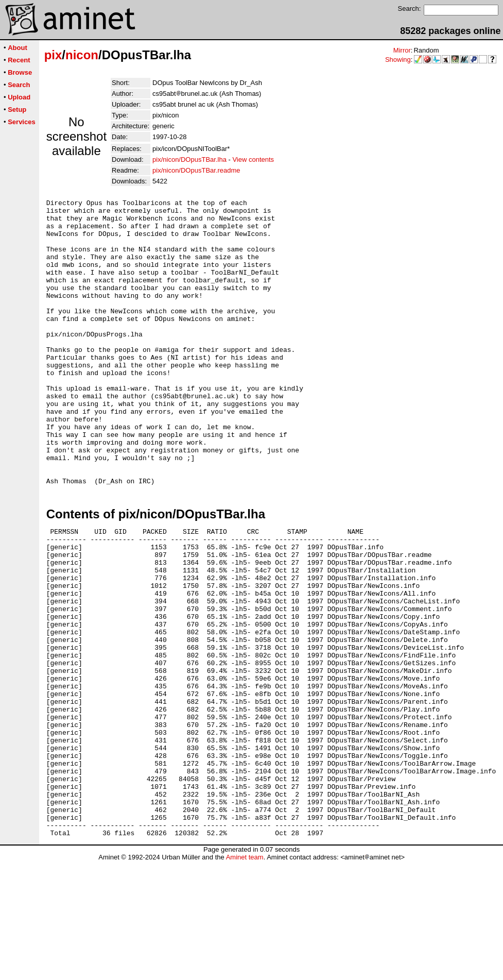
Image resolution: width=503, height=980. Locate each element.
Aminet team (245, 976)
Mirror (402, 50)
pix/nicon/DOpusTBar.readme (196, 170)
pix (53, 55)
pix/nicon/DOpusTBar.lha (189, 159)
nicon (82, 55)
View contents (253, 159)
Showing (398, 60)
